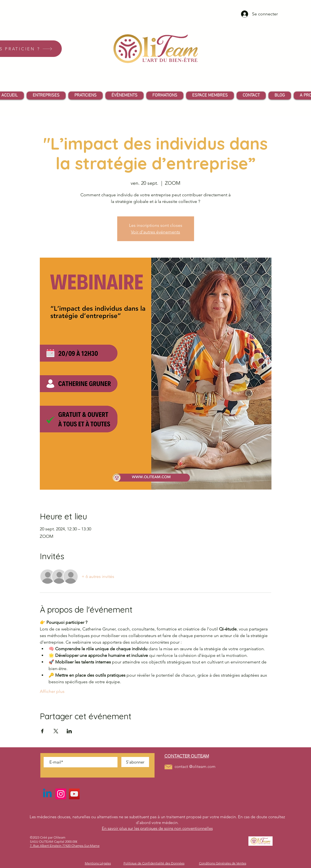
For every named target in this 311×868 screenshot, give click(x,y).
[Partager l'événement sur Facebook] (42, 731)
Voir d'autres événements (155, 232)
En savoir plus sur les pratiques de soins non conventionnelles (157, 828)
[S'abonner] (135, 762)
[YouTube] (74, 794)
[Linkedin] (47, 794)
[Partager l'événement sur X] (56, 731)
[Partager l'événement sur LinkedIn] (69, 731)
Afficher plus (52, 691)
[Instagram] (61, 794)
